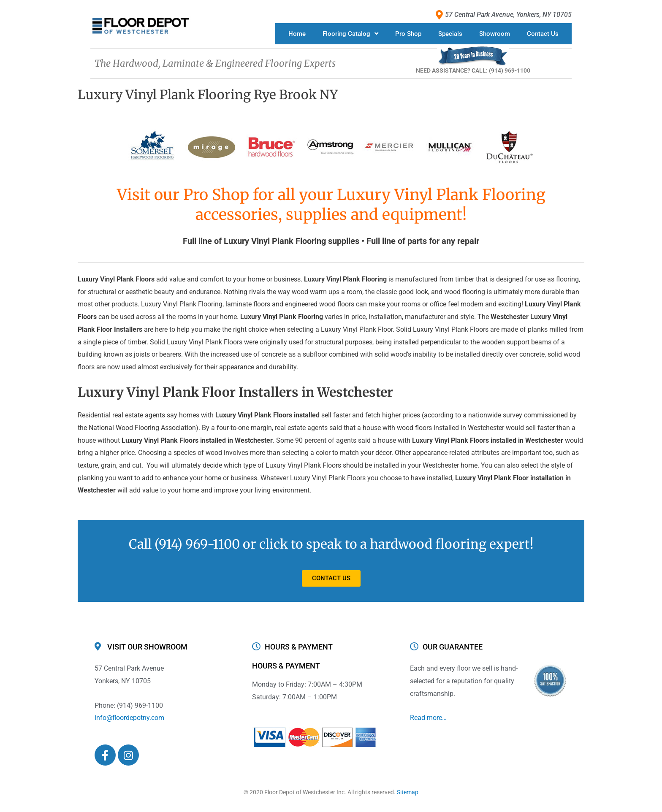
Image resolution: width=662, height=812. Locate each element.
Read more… (428, 718)
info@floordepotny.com (129, 718)
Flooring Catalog (350, 34)
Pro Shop (408, 34)
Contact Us (543, 34)
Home (297, 34)
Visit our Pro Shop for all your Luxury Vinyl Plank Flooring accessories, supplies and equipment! (331, 205)
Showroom (495, 34)
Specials (450, 34)
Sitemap (408, 792)
